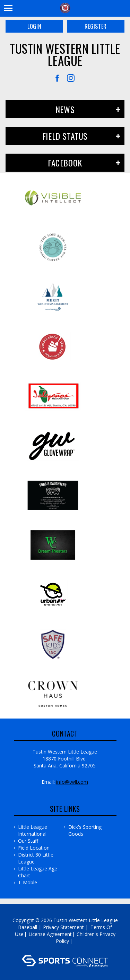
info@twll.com (72, 782)
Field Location (34, 848)
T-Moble (28, 882)
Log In (66, 948)
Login (34, 26)
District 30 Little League (36, 858)
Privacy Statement (63, 927)
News (65, 109)
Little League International (33, 830)
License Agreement (50, 934)
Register (96, 26)
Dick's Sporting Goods (85, 830)
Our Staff (28, 841)
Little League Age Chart (38, 872)
